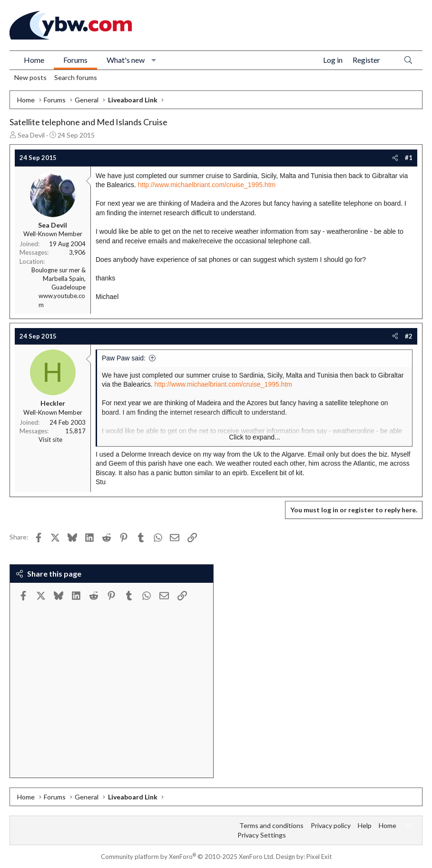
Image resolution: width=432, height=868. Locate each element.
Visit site (50, 439)
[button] (154, 60)
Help (365, 825)
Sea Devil (31, 135)
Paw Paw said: (124, 358)
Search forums (76, 77)
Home (34, 60)
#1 (409, 158)
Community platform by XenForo (188, 857)
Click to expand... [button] (254, 437)
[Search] (408, 60)
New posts (30, 77)
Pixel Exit (319, 857)
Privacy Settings (262, 835)
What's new (126, 60)
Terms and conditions (271, 825)
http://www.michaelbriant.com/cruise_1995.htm (207, 185)
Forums (75, 60)
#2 (409, 336)
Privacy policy (331, 825)
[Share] (395, 158)
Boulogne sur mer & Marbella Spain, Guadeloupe (59, 279)
